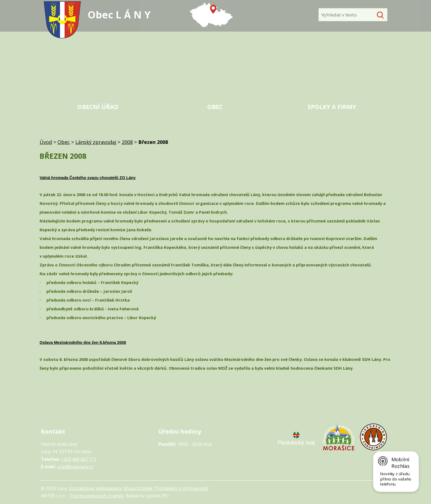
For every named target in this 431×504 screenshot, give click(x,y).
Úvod (46, 142)
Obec (215, 107)
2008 (127, 142)
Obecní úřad (98, 107)
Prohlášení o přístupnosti (182, 488)
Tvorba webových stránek (96, 496)
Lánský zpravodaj (96, 142)
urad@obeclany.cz (75, 467)
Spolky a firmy (332, 107)
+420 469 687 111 (79, 459)
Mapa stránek (138, 488)
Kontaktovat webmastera (95, 488)
